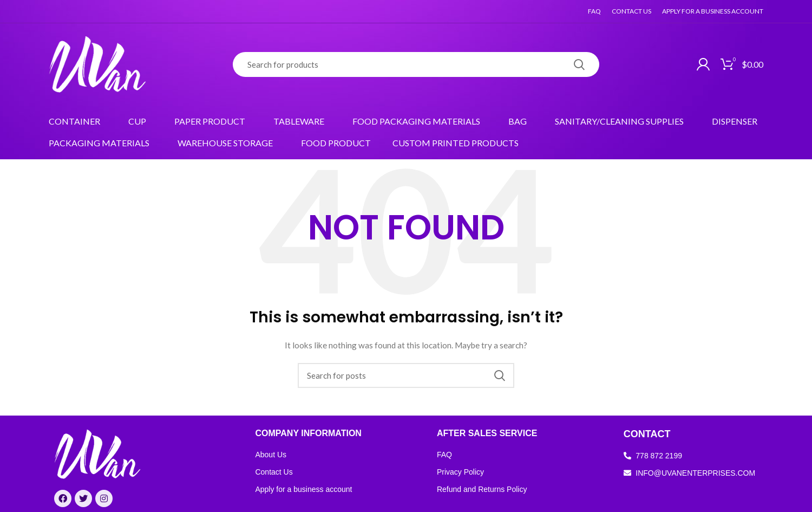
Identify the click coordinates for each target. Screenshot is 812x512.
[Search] (416, 64)
